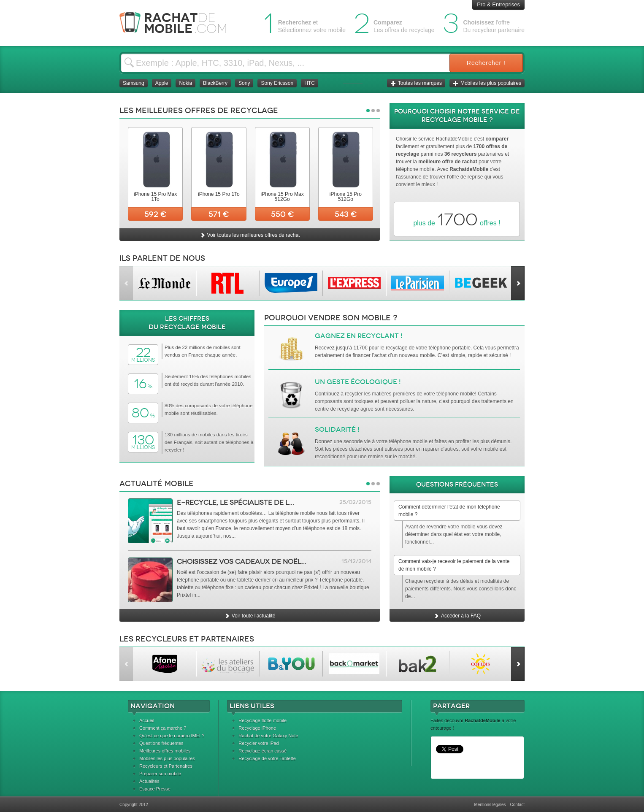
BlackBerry (215, 83)
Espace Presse (155, 789)
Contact (517, 805)
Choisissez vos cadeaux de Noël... (242, 562)
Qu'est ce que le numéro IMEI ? (172, 736)
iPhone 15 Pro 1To (219, 194)
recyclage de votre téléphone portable (428, 348)
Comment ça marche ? (163, 728)
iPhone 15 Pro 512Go (346, 197)
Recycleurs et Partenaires (166, 766)
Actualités (149, 781)
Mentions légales (490, 805)
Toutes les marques (416, 83)
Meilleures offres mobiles (165, 751)
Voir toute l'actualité (250, 616)
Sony (244, 83)
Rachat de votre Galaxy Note (268, 736)
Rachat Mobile (180, 23)
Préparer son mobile (160, 774)
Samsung (134, 83)
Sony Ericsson (277, 83)
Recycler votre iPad (258, 743)
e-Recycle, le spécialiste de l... (235, 502)
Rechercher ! (486, 63)
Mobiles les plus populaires (487, 83)
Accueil (147, 720)
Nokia (185, 83)
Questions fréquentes (161, 743)
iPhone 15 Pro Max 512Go (282, 197)
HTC (310, 83)
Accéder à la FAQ (457, 616)
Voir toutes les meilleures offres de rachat (250, 235)
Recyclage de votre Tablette (267, 758)
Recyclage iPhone (257, 728)
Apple (162, 83)
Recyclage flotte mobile (262, 720)
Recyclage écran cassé (262, 751)
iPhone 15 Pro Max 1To (155, 197)
